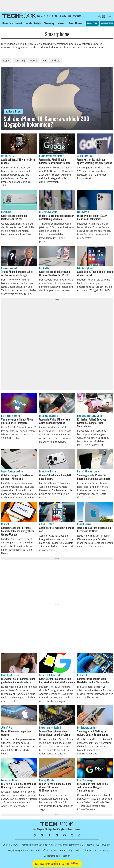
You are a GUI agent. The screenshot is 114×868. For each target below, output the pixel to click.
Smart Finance (76, 23)
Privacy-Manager (14, 850)
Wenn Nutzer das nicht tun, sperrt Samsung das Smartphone (95, 161)
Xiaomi (34, 61)
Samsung (20, 61)
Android (56, 61)
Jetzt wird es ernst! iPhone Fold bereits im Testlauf (94, 529)
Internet (61, 23)
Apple (6, 61)
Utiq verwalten (75, 850)
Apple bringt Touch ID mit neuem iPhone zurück (95, 273)
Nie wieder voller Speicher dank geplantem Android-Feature (18, 680)
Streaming (49, 23)
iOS (44, 61)
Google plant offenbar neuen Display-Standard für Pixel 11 (55, 273)
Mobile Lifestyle (33, 23)
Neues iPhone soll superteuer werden (17, 733)
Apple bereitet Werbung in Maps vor (56, 529)
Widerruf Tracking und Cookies (51, 850)
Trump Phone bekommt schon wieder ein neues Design (17, 273)
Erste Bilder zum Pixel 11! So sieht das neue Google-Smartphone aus (92, 787)
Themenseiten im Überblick (34, 845)
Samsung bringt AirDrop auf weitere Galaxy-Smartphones (92, 733)
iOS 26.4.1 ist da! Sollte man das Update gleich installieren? (18, 785)
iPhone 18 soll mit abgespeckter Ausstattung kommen (56, 217)
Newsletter (92, 23)
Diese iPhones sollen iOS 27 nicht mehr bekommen (92, 217)
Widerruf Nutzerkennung (96, 850)
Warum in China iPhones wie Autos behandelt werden (54, 421)
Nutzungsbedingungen (69, 845)
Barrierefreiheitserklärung (57, 856)
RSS (97, 845)
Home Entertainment (12, 23)
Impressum (29, 850)
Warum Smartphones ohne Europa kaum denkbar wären (54, 733)
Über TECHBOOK (11, 845)
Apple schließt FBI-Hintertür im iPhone (18, 161)
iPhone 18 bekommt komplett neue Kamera (55, 477)
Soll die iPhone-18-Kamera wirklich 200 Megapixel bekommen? (46, 121)
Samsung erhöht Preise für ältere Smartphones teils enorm (94, 477)
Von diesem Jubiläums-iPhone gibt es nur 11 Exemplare (17, 421)
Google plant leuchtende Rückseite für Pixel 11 (14, 217)
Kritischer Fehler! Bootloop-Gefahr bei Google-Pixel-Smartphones (92, 423)
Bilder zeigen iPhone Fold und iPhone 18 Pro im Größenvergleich (55, 787)
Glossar (53, 845)
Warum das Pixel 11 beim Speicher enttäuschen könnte (55, 161)
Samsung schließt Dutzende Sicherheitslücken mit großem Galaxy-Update (17, 531)
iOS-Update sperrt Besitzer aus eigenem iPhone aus (18, 477)
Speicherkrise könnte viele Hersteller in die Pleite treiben (94, 680)
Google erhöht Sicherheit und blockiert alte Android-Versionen (57, 680)
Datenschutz (88, 845)
